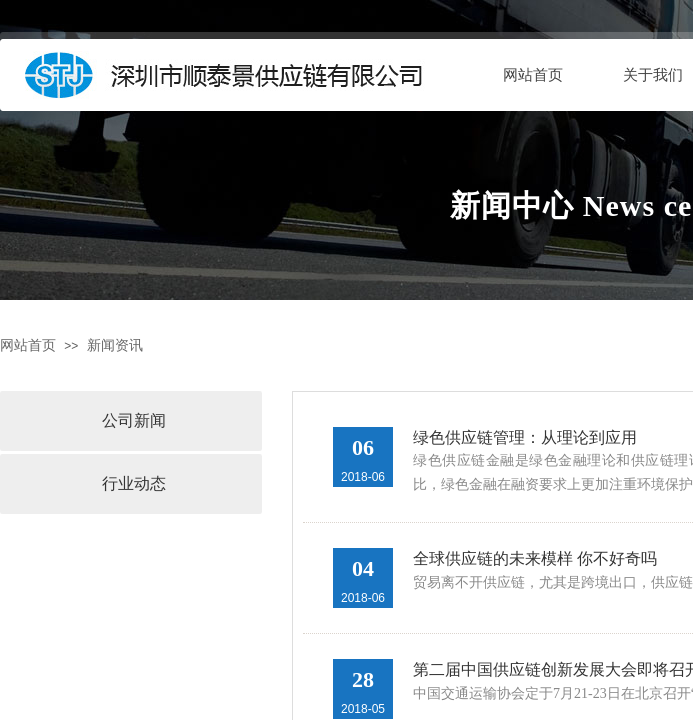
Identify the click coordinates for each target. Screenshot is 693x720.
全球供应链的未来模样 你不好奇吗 (535, 558)
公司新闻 (134, 420)
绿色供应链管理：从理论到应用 (525, 437)
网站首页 (533, 75)
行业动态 (134, 483)
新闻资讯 (115, 345)
